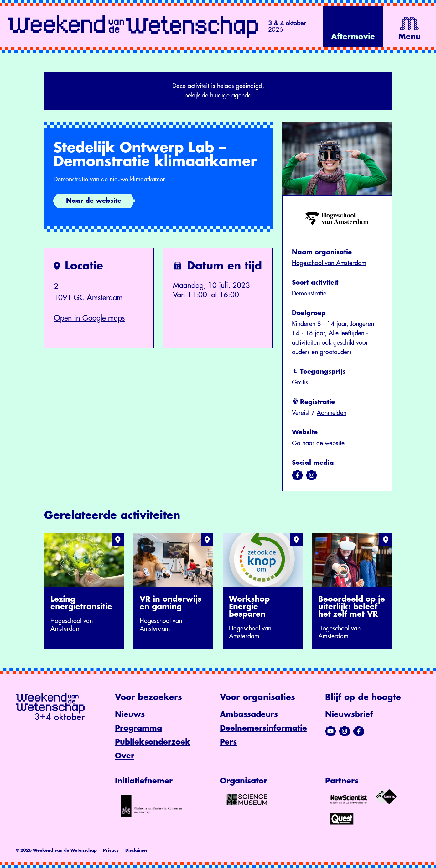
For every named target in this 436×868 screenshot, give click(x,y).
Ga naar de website (318, 443)
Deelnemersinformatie (263, 728)
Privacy (111, 850)
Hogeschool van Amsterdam (329, 263)
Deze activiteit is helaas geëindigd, (218, 92)
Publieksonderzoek (153, 742)
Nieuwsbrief (349, 714)
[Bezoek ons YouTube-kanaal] (331, 731)
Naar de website (94, 201)
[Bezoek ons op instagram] (311, 475)
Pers (228, 742)
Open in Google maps (89, 318)
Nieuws (130, 714)
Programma (138, 728)
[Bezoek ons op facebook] (297, 475)
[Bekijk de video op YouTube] (353, 27)
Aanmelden (332, 413)
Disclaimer (136, 850)
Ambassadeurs (249, 714)
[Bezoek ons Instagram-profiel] (345, 731)
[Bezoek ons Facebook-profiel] (359, 731)
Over (125, 756)
